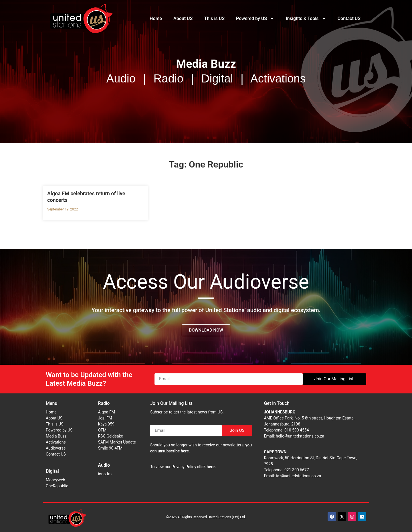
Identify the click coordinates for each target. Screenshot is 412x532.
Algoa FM (106, 412)
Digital (52, 471)
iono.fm (105, 474)
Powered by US (255, 19)
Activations (56, 442)
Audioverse (56, 448)
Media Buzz (56, 436)
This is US (214, 18)
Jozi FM (105, 418)
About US (183, 18)
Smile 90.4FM (110, 448)
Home (156, 18)
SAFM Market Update (117, 442)
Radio (104, 403)
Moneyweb (56, 480)
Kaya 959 (106, 424)
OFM (102, 430)
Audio (104, 465)
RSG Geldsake (110, 436)
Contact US (349, 18)
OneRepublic (57, 486)
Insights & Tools (306, 19)
